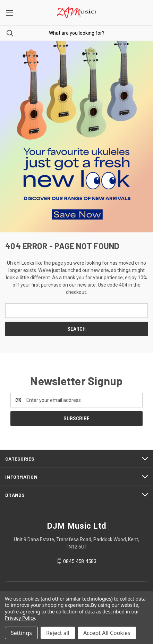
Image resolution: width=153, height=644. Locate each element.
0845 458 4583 (80, 561)
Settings (21, 633)
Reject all (58, 633)
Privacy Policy (20, 618)
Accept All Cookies (107, 633)
